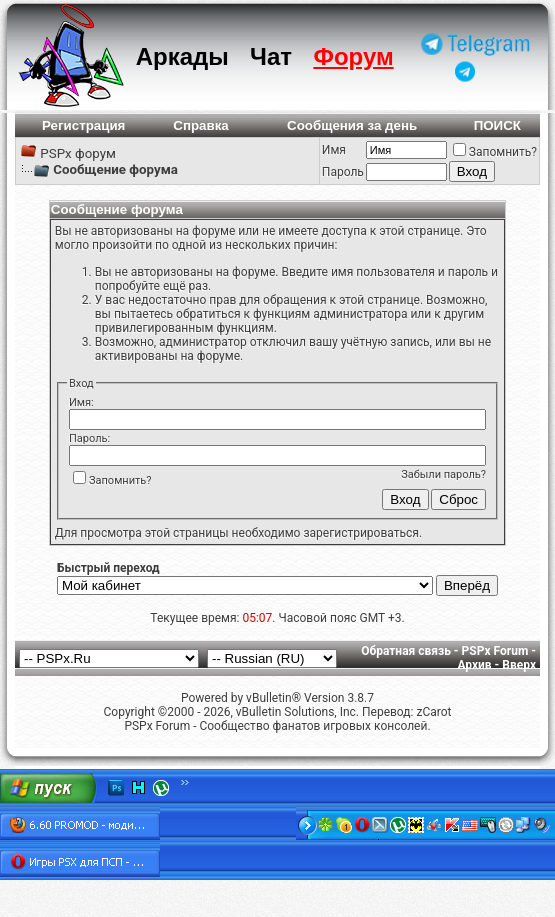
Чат (271, 56)
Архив (474, 665)
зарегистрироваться (360, 533)
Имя (334, 150)
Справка (201, 125)
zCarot (433, 712)
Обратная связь (406, 651)
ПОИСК (497, 125)
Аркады (182, 56)
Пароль (343, 172)
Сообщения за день (352, 125)
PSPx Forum (495, 651)
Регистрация (83, 125)
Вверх (519, 665)
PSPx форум (78, 153)
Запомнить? (495, 152)
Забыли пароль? (443, 474)
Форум (353, 56)
